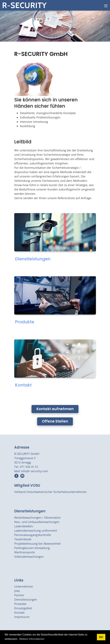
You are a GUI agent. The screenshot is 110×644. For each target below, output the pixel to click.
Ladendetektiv (24, 526)
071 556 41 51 (29, 467)
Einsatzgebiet (23, 608)
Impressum (22, 617)
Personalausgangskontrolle (33, 535)
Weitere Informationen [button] (32, 639)
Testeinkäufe (23, 539)
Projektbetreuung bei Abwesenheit (37, 544)
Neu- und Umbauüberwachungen (37, 522)
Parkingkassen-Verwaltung (32, 548)
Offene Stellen (55, 421)
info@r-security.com (34, 471)
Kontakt (23, 385)
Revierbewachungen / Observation (37, 518)
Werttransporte (24, 552)
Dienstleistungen (33, 259)
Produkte (25, 322)
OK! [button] (101, 637)
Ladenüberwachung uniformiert (36, 531)
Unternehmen (24, 586)
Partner (19, 595)
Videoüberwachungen (29, 557)
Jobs (17, 591)
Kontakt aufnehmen (55, 409)
